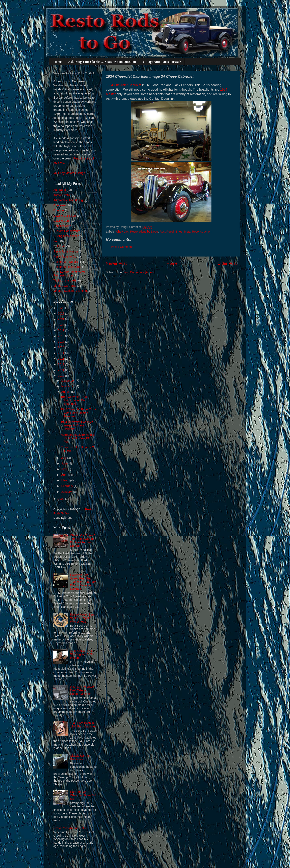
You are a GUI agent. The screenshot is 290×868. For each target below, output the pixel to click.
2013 (61, 359)
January (67, 492)
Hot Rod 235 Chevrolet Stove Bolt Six (83, 795)
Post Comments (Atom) (139, 272)
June (65, 463)
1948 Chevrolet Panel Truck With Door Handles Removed (79, 413)
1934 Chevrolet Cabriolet (124, 85)
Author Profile (62, 195)
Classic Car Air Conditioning (80, 757)
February (68, 486)
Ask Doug (60, 190)
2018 (61, 336)
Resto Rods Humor (66, 251)
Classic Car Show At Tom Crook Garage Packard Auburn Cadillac (83, 541)
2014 (61, 353)
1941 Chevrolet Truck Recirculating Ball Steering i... (74, 400)
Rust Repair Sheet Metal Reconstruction (185, 232)
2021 (61, 319)
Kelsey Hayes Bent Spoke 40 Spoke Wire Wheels (82, 618)
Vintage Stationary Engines (71, 291)
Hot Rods (59, 246)
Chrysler (59, 210)
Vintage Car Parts (65, 286)
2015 (61, 347)
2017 (61, 342)
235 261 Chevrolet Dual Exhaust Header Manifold (82, 691)
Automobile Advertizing (68, 200)
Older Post (227, 263)
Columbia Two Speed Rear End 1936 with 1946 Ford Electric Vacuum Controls (83, 582)
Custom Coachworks (67, 231)
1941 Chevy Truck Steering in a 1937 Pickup (82, 654)
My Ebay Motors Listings (69, 173)
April (65, 475)
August (66, 392)
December (68, 381)
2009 (61, 499)
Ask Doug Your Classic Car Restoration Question (102, 62)
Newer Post (116, 263)
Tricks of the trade (65, 280)
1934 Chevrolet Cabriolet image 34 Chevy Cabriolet (77, 426)
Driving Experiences (66, 236)
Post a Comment (122, 247)
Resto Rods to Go (65, 257)
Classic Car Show (65, 216)
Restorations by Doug (144, 232)
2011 (61, 370)
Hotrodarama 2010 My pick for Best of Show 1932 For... (78, 438)
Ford (56, 241)
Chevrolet (122, 232)
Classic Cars (62, 221)
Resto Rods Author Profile (70, 828)
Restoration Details (66, 262)
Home (57, 62)
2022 (61, 313)
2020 (61, 325)
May (65, 469)
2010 (61, 376)
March (66, 480)
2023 (61, 308)
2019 (61, 330)
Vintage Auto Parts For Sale (162, 62)
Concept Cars (62, 226)
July (64, 458)
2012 (61, 364)
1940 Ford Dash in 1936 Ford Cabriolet (83, 725)
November (68, 386)
